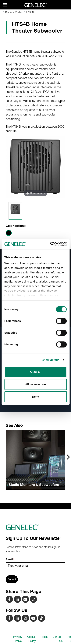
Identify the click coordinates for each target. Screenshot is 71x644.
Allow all (35, 372)
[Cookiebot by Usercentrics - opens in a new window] (51, 244)
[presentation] (68, 457)
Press (44, 637)
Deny (35, 397)
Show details (51, 360)
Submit (12, 579)
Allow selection (35, 384)
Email (10, 559)
